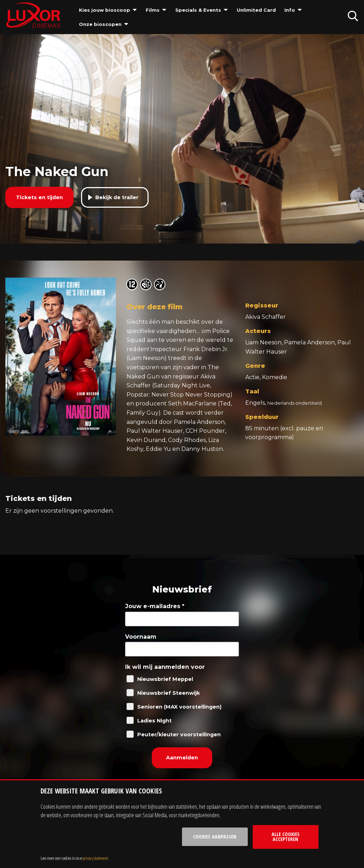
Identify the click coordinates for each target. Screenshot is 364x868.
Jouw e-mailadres (155, 606)
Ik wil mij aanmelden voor (165, 667)
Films (153, 10)
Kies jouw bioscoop (105, 10)
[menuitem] (108, 10)
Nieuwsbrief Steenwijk (168, 693)
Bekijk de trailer (117, 197)
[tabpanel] (182, 139)
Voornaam (141, 637)
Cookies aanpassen (215, 837)
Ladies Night (154, 721)
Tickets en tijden (39, 197)
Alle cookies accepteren (286, 837)
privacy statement (95, 858)
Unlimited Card (256, 10)
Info (290, 10)
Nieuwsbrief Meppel (165, 679)
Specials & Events (198, 10)
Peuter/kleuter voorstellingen (179, 735)
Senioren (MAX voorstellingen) (179, 707)
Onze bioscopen (100, 24)
